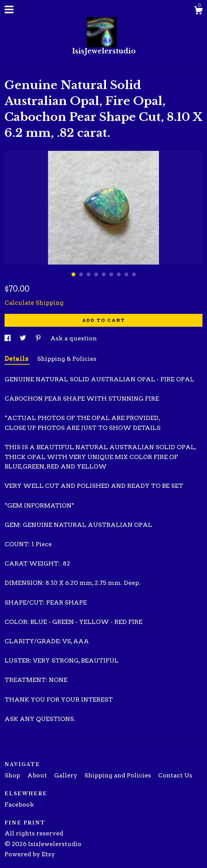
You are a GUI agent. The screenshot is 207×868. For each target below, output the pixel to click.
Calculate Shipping (34, 303)
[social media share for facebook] (8, 338)
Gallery (66, 775)
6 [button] (111, 274)
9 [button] (134, 274)
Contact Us (175, 775)
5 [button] (104, 274)
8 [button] (126, 274)
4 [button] (96, 274)
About (38, 775)
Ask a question (74, 338)
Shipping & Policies (67, 359)
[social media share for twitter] (24, 338)
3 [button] (89, 274)
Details (17, 359)
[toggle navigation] (9, 9)
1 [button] (73, 274)
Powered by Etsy (30, 854)
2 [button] (81, 274)
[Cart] (198, 11)
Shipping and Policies (118, 775)
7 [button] (119, 274)
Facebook (19, 805)
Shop (13, 775)
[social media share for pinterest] (39, 338)
